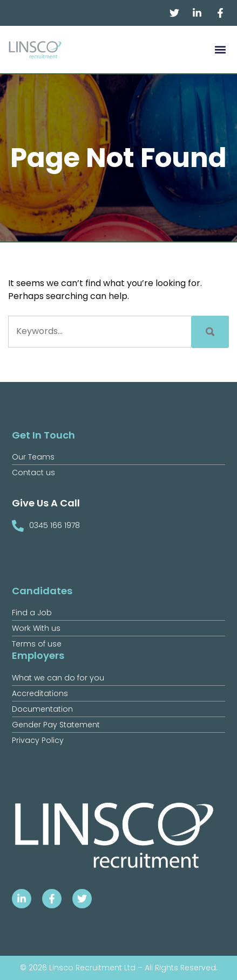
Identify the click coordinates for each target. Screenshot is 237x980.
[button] (220, 50)
